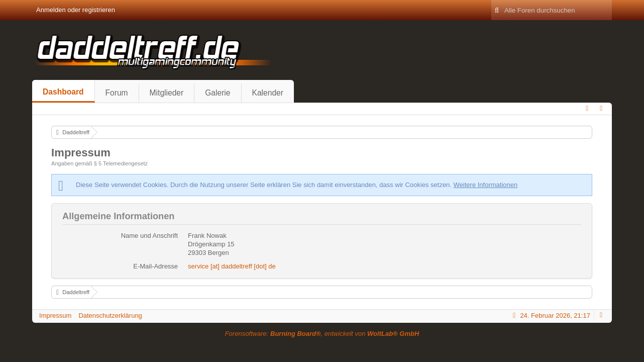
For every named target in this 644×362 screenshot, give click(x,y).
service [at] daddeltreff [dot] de (232, 266)
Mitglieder (167, 93)
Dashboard (63, 92)
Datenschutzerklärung (110, 315)
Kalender (268, 93)
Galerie (218, 93)
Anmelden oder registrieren (76, 10)
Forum (117, 93)
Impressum (55, 315)
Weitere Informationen (486, 185)
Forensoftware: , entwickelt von (322, 334)
